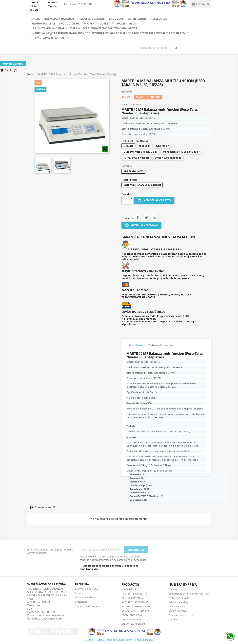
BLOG (133, 24)
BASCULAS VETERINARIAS (136, 611)
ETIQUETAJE (116, 19)
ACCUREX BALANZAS (133, 598)
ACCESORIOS (159, 19)
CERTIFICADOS (137, 19)
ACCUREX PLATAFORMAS (135, 602)
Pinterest (155, 218)
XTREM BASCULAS (131, 619)
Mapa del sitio (129, 589)
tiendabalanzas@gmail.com (44, 619)
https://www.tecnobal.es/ (50, 38)
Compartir (138, 218)
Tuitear (146, 218)
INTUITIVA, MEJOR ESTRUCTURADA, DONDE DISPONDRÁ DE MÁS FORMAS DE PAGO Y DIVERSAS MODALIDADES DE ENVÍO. (110, 33)
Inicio (36, 19)
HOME (121, 24)
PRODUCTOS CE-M (43, 24)
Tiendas (53, 6)
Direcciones (81, 602)
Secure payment (178, 611)
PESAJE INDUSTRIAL (92, 19)
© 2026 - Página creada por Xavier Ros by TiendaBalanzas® (119, 640)
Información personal (86, 589)
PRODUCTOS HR (69, 24)
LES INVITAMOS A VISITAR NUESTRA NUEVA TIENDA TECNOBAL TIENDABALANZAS (84, 28)
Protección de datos (179, 598)
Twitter (38, 632)
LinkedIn (75, 632)
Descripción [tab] (136, 345)
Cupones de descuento (87, 606)
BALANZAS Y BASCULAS (59, 19)
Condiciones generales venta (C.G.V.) (189, 594)
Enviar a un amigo (141, 225)
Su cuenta (82, 584)
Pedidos (79, 593)
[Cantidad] (125, 200)
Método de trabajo (179, 602)
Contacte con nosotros (181, 615)
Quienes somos (177, 589)
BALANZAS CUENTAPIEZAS (136, 607)
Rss (45, 632)
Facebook (31, 632)
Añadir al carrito (154, 200)
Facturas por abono (85, 597)
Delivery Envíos (177, 607)
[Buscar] (159, 48)
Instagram (67, 632)
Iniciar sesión (34, 8)
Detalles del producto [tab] (162, 345)
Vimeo (60, 632)
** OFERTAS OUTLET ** (98, 24)
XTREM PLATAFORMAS (134, 624)
